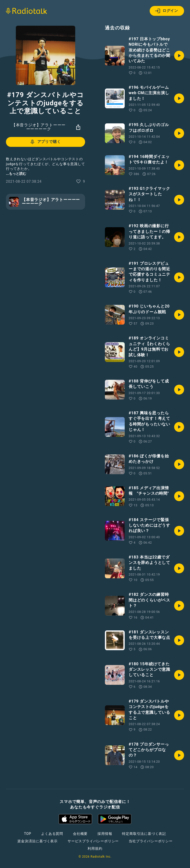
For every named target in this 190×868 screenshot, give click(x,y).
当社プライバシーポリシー (151, 841)
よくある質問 (52, 834)
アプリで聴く (45, 142)
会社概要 (80, 834)
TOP (28, 834)
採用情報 (105, 834)
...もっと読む (16, 174)
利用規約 (95, 848)
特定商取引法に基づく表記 (144, 834)
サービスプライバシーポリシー (93, 841)
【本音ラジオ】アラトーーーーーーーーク (39, 127)
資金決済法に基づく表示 (37, 841)
